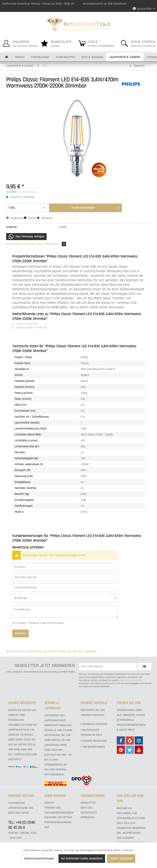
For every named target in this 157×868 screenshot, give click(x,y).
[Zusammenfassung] (65, 588)
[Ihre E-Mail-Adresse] (65, 577)
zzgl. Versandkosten (27, 192)
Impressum (87, 817)
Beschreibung (14, 244)
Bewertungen (55, 244)
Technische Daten (33, 244)
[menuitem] (19, 43)
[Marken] (20, 57)
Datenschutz (89, 813)
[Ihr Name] (65, 567)
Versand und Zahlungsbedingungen (59, 810)
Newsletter (88, 803)
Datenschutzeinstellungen (39, 859)
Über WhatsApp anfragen (26, 237)
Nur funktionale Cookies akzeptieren (82, 859)
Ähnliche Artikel (15, 652)
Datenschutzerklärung (131, 680)
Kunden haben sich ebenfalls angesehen (73, 652)
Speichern (20, 633)
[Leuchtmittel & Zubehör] (125, 57)
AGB (47, 827)
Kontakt (49, 803)
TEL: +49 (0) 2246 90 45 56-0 (22, 825)
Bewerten (45, 218)
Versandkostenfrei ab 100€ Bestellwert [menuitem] (105, 4)
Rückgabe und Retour (58, 817)
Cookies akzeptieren (121, 859)
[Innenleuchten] (40, 57)
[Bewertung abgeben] (65, 598)
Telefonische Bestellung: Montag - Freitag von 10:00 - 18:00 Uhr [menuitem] (38, 4)
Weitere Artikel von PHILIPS (30, 328)
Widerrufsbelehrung (58, 822)
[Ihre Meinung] (65, 611)
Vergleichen (15, 218)
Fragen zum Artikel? (26, 324)
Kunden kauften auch (37, 652)
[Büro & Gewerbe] (92, 57)
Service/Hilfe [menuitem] (142, 9)
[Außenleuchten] (66, 57)
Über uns (86, 808)
